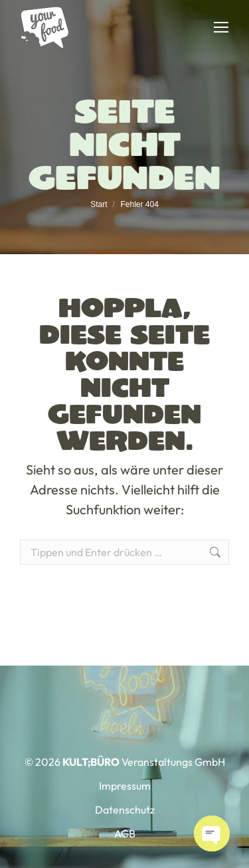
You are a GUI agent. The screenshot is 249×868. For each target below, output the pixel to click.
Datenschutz (125, 810)
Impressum (125, 786)
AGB (125, 833)
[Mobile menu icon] (221, 27)
